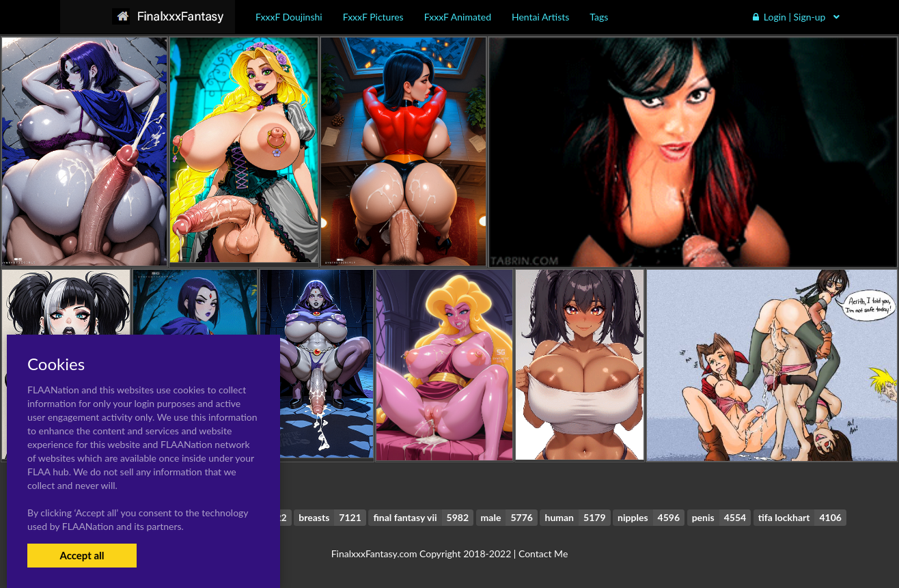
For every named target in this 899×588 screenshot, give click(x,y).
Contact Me (543, 554)
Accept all (82, 555)
